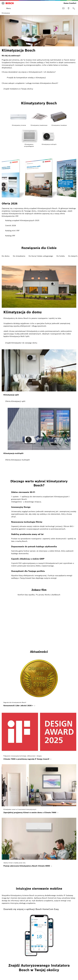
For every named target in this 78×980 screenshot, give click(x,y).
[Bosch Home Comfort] (8, 3)
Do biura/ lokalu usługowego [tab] (41, 256)
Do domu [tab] (6, 256)
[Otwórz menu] (7, 8)
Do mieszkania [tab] (19, 256)
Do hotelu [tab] (61, 256)
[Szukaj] (74, 8)
